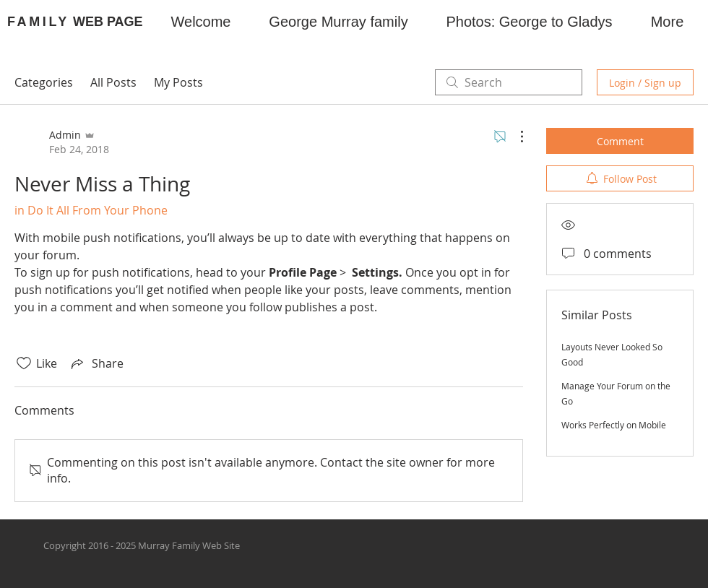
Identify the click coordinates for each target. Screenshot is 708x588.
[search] (509, 82)
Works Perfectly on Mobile (614, 425)
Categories (44, 82)
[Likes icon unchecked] (24, 363)
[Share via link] (96, 363)
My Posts (178, 82)
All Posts (113, 82)
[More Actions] (514, 137)
